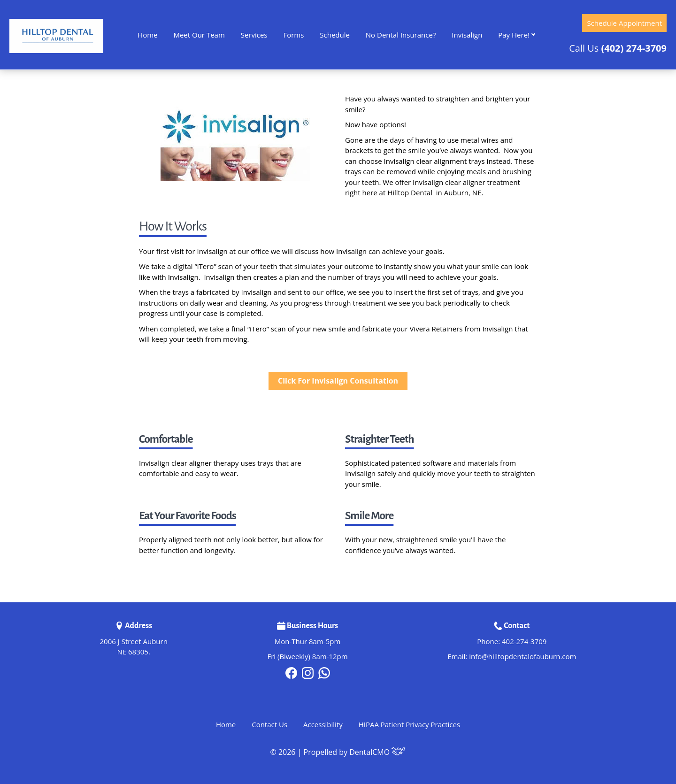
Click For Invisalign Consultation (338, 381)
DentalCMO (377, 752)
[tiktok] (324, 672)
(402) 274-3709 (634, 48)
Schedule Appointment (624, 23)
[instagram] (308, 672)
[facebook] (291, 672)
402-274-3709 (524, 641)
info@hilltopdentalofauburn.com (522, 656)
